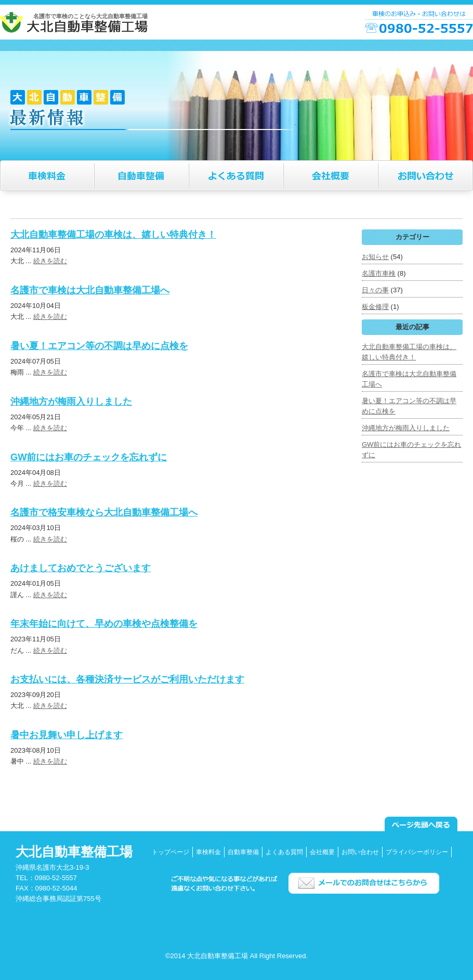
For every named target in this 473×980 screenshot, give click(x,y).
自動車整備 (243, 852)
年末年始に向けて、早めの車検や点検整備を (104, 624)
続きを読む (50, 261)
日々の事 (375, 290)
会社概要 (322, 852)
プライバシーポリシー (417, 852)
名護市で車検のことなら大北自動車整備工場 (90, 16)
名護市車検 (379, 273)
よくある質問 (284, 852)
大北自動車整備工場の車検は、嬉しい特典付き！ (113, 235)
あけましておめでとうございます (81, 568)
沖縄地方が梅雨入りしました (71, 402)
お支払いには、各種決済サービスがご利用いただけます (127, 679)
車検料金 (208, 852)
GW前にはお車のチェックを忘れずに (89, 457)
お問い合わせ (360, 852)
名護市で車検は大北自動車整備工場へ (90, 290)
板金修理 (375, 307)
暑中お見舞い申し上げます (67, 735)
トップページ (170, 852)
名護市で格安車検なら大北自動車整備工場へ (104, 512)
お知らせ (375, 257)
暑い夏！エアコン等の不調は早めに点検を (99, 346)
